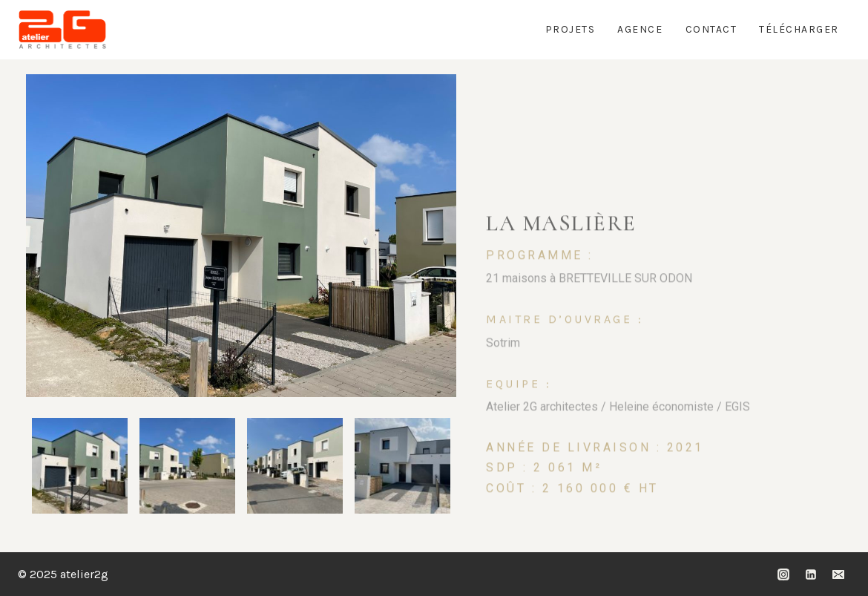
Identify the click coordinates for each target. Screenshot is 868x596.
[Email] (838, 574)
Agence (640, 29)
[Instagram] (783, 574)
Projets (571, 29)
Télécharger (799, 29)
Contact (711, 29)
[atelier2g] (62, 30)
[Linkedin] (811, 574)
